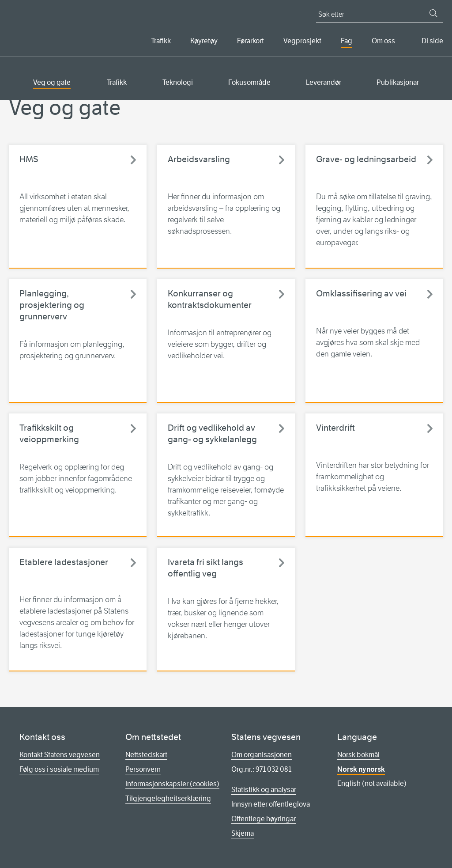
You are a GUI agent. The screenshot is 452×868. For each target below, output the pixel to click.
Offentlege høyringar (264, 819)
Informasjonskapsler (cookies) (172, 784)
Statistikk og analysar (264, 790)
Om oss (383, 41)
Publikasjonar (398, 82)
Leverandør (324, 82)
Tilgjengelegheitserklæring (168, 798)
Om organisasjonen (262, 755)
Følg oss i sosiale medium (59, 769)
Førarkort (250, 41)
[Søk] (433, 13)
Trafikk (161, 41)
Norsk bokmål (358, 755)
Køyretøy (204, 41)
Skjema (243, 833)
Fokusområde (249, 82)
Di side (432, 41)
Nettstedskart (146, 755)
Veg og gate (52, 82)
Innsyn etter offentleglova (271, 804)
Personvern (143, 769)
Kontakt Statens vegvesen (60, 755)
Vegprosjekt (302, 41)
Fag (347, 41)
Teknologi (178, 82)
